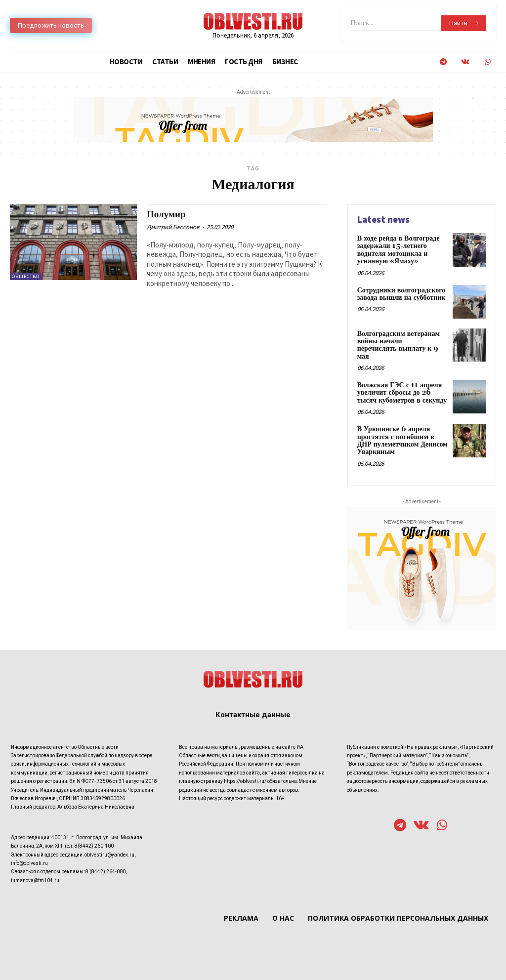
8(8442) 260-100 (94, 846)
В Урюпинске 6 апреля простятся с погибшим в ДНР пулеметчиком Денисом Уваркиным (402, 441)
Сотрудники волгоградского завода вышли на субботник (401, 294)
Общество (26, 276)
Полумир (166, 214)
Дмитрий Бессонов (173, 227)
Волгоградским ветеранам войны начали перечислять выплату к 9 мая (399, 345)
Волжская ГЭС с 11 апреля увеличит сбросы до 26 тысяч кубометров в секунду (402, 393)
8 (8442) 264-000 (105, 872)
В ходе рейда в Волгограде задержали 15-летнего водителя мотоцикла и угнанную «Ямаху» (399, 250)
